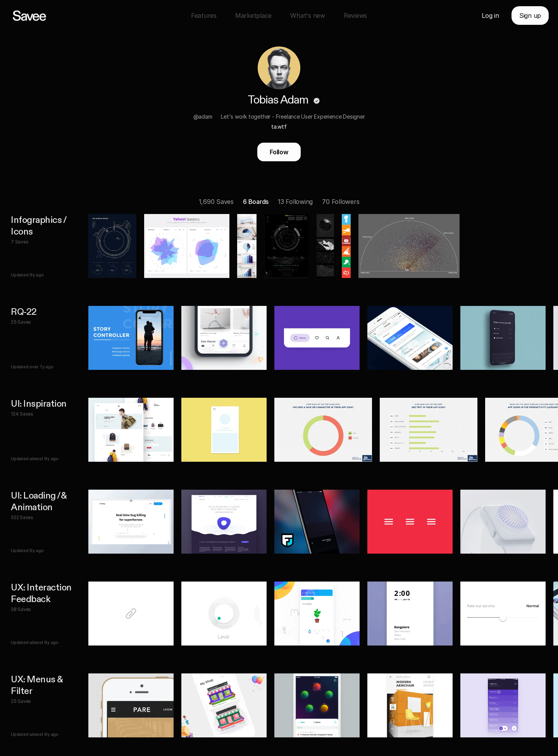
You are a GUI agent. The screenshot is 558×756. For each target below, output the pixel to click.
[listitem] (284, 246)
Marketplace (253, 16)
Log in (490, 16)
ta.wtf (279, 127)
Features (204, 16)
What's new (308, 16)
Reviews (355, 16)
